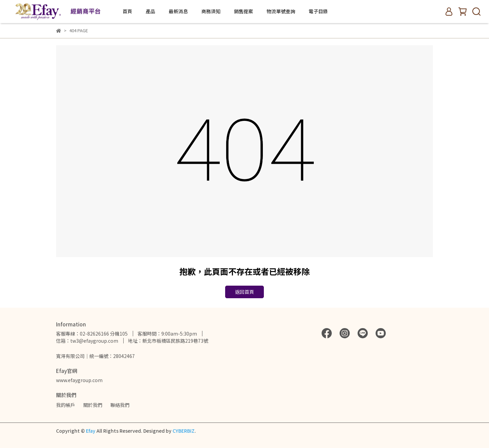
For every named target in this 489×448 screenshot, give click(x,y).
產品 (150, 11)
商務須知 (211, 11)
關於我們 (93, 405)
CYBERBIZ (184, 431)
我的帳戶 (66, 405)
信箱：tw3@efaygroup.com (87, 341)
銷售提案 (243, 11)
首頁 (127, 11)
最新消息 (178, 11)
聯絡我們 (120, 405)
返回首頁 (244, 292)
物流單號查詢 (281, 11)
